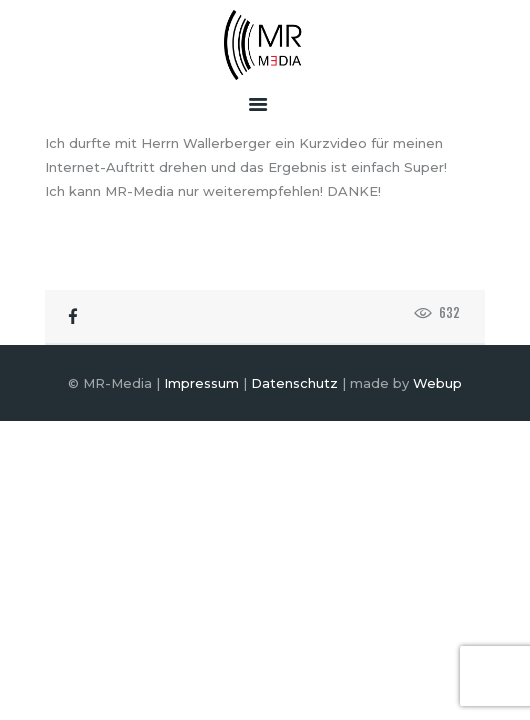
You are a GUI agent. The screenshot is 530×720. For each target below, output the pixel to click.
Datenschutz (294, 383)
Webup (437, 383)
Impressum (201, 383)
